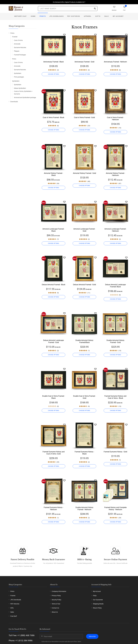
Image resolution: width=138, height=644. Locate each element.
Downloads (14, 102)
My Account (118, 16)
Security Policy (56, 600)
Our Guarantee (98, 600)
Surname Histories (20, 47)
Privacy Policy (56, 596)
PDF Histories (74, 16)
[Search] (95, 9)
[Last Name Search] (68, 9)
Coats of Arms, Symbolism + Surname (23, 93)
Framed (15, 37)
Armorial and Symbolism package (25, 97)
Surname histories (20, 70)
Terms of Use (56, 604)
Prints (43, 16)
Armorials (17, 44)
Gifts (98, 16)
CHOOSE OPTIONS (53, 74)
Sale (107, 16)
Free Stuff (14, 616)
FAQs (95, 596)
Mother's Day (20, 16)
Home (33, 16)
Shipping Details (98, 604)
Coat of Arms (18, 40)
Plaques (17, 51)
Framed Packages (20, 55)
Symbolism (18, 73)
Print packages (19, 77)
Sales (12, 612)
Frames (13, 596)
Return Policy (97, 608)
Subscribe (92, 636)
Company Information (59, 591)
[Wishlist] (64, 35)
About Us (55, 612)
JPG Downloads (57, 16)
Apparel (88, 16)
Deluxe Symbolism (20, 88)
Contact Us (55, 608)
